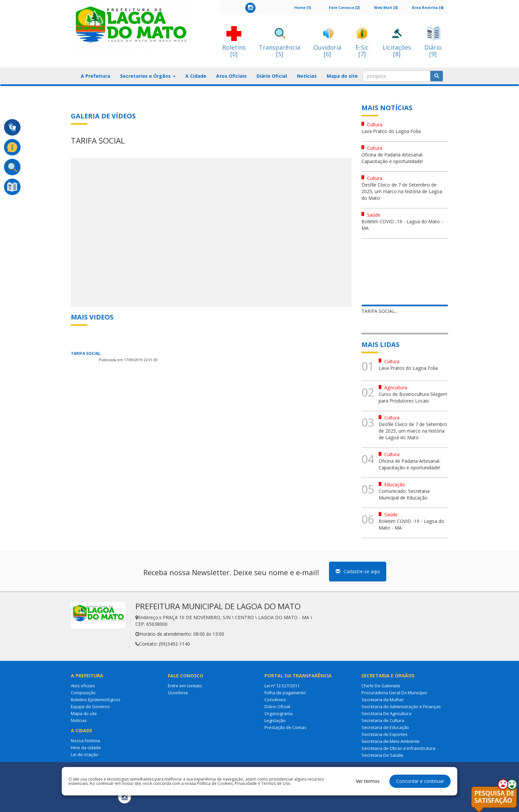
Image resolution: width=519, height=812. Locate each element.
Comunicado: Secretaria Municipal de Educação (404, 494)
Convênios (275, 700)
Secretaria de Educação (385, 727)
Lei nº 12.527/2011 (282, 686)
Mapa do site (342, 76)
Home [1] (303, 7)
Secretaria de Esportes (384, 734)
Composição (83, 693)
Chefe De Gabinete (381, 686)
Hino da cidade (86, 748)
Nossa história (85, 741)
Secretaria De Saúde (382, 755)
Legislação (275, 720)
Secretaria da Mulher (383, 700)
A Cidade (196, 76)
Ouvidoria (178, 693)
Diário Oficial (272, 76)
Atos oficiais (83, 686)
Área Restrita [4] (427, 7)
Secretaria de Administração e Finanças (401, 706)
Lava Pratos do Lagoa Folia (391, 131)
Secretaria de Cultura (383, 720)
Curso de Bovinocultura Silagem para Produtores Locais (413, 397)
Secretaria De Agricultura (386, 713)
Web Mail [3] (386, 7)
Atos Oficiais (231, 76)
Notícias (307, 76)
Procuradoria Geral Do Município (394, 693)
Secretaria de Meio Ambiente (391, 741)
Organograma (279, 713)
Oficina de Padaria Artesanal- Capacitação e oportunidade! (393, 158)
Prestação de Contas (285, 727)
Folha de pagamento (285, 693)
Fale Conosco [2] (344, 7)
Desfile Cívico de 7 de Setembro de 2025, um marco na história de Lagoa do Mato (402, 191)
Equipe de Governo (90, 706)
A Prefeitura (95, 76)
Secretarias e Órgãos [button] (148, 76)
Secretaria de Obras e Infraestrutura (398, 748)
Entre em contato (185, 686)
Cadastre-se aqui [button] (358, 571)
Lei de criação (85, 754)
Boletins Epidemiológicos (96, 700)
